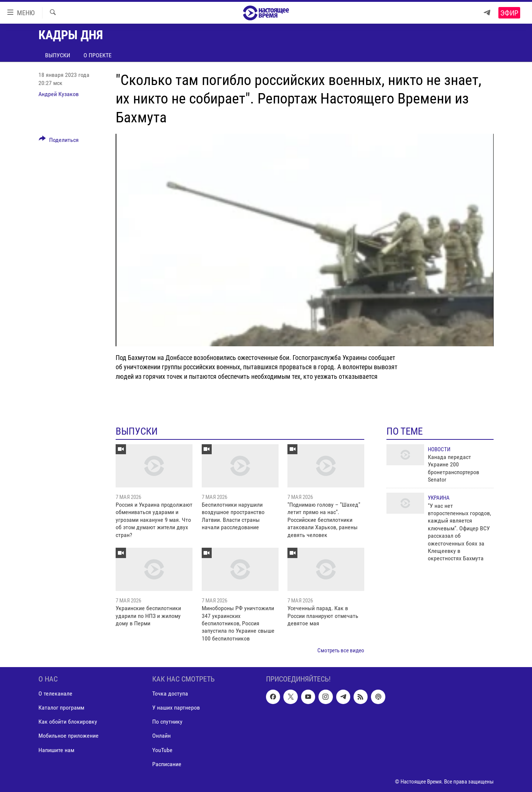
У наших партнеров (176, 708)
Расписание (167, 764)
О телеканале (55, 694)
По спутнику (167, 722)
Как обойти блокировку (68, 722)
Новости (439, 449)
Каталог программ (61, 708)
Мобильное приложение (69, 736)
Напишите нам (56, 750)
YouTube (162, 750)
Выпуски (58, 55)
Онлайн (161, 736)
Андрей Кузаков (59, 94)
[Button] (59, 141)
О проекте (98, 55)
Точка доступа (170, 694)
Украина (439, 498)
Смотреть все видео (341, 650)
